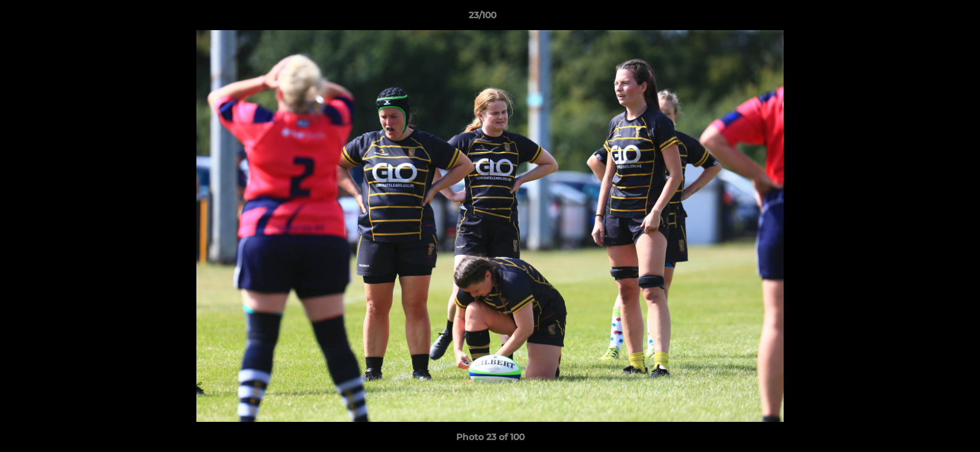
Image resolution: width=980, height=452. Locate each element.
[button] (927, 18)
